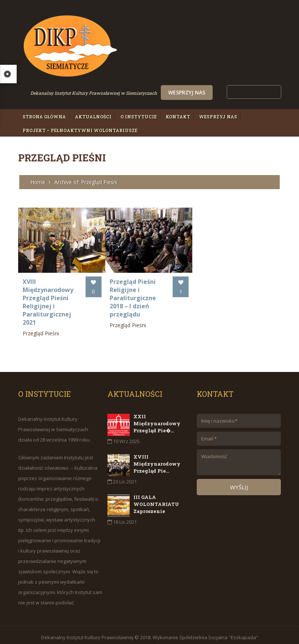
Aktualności (93, 117)
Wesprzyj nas (235, 92)
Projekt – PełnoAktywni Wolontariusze (80, 130)
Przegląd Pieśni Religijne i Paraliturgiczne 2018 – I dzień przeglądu (127, 294)
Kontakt (178, 117)
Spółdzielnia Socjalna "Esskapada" (219, 633)
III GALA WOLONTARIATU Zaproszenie (156, 500)
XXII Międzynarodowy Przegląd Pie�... (157, 419)
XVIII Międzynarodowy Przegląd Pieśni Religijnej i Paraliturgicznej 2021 (48, 298)
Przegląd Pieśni (41, 329)
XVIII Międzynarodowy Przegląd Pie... (157, 460)
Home (38, 182)
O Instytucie (139, 117)
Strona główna (44, 117)
